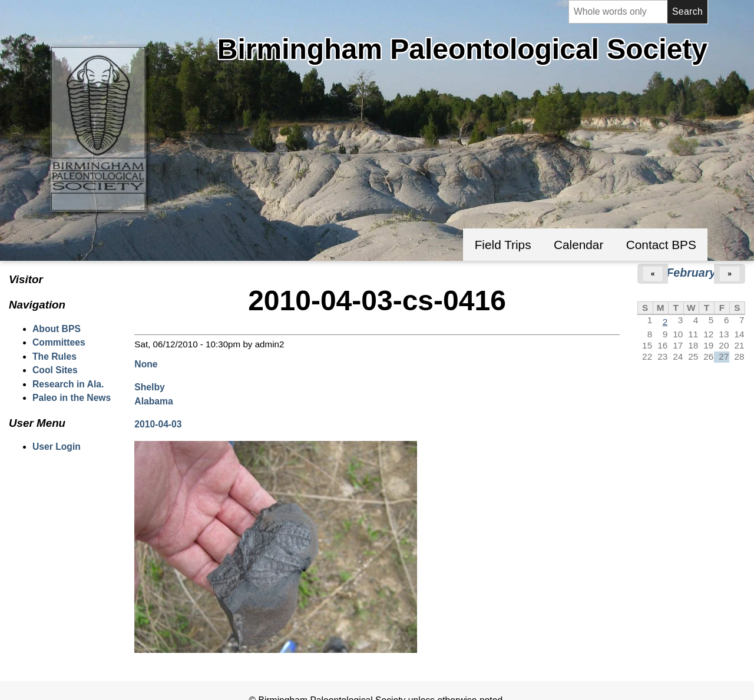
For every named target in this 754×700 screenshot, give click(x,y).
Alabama (153, 401)
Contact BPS (661, 245)
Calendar (578, 245)
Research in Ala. (68, 384)
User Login (57, 447)
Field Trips (503, 245)
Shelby (149, 387)
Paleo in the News (72, 398)
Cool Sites (55, 370)
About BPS (57, 329)
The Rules (54, 356)
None (146, 364)
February (691, 273)
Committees (59, 342)
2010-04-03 (158, 424)
